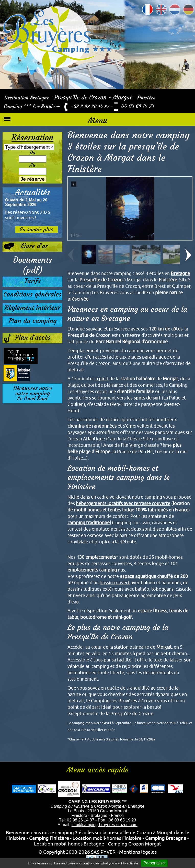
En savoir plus (36, 230)
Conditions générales (32, 294)
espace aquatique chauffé (146, 576)
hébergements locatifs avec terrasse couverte (123, 503)
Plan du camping (33, 321)
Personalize (154, 863)
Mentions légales (138, 852)
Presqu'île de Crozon (101, 280)
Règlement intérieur (32, 308)
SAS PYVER (103, 852)
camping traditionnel (89, 523)
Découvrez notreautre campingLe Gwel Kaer (33, 393)
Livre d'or (26, 246)
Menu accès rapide (97, 770)
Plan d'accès (27, 339)
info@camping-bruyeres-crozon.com (105, 825)
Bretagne (180, 273)
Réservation (32, 138)
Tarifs (32, 281)
